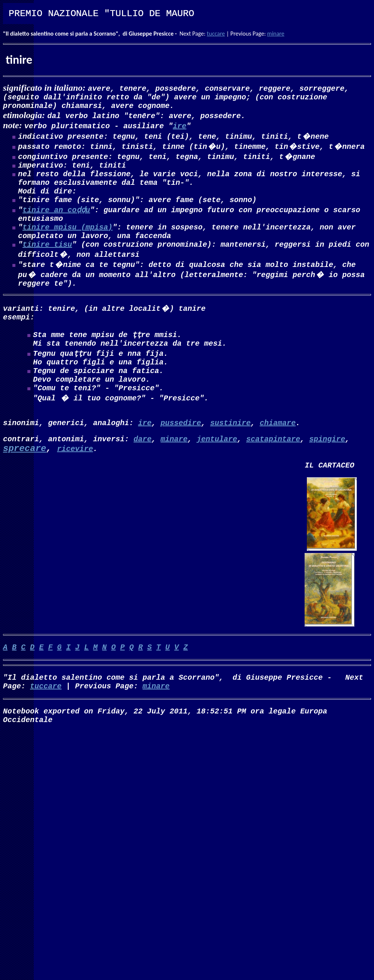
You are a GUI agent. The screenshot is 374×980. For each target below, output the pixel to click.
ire (180, 128)
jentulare (217, 470)
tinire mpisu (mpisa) (68, 240)
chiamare (278, 452)
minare (276, 34)
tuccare (216, 34)
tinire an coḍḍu (56, 220)
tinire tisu (47, 260)
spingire (327, 470)
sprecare (25, 480)
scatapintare (273, 470)
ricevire (75, 480)
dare (143, 470)
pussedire (181, 452)
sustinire (230, 452)
